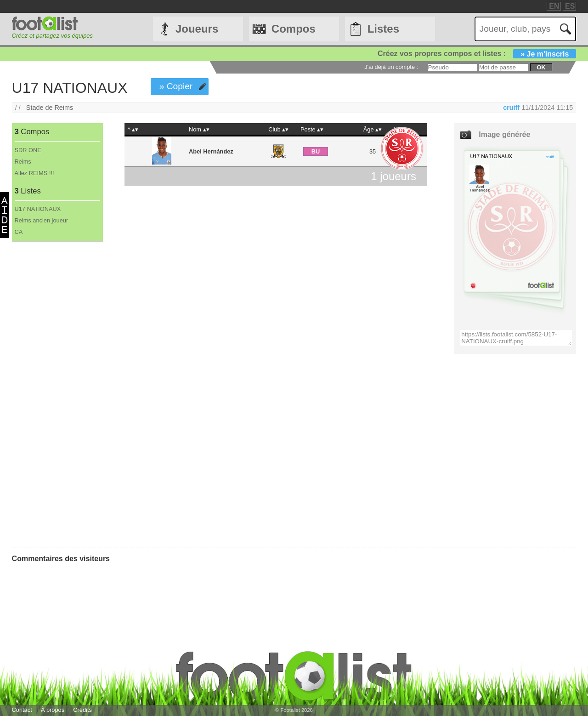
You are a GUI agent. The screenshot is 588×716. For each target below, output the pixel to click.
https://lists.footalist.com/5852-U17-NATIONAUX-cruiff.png (516, 338)
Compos (294, 29)
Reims (23, 162)
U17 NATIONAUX (38, 209)
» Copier (176, 86)
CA (19, 232)
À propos (53, 710)
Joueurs (197, 29)
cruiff (511, 108)
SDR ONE (28, 150)
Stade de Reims (50, 108)
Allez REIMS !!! (34, 173)
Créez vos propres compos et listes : (477, 54)
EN (554, 6)
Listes (383, 29)
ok (541, 67)
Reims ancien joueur (42, 220)
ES (570, 6)
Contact (22, 710)
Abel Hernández (211, 151)
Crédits (82, 710)
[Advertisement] (57, 394)
